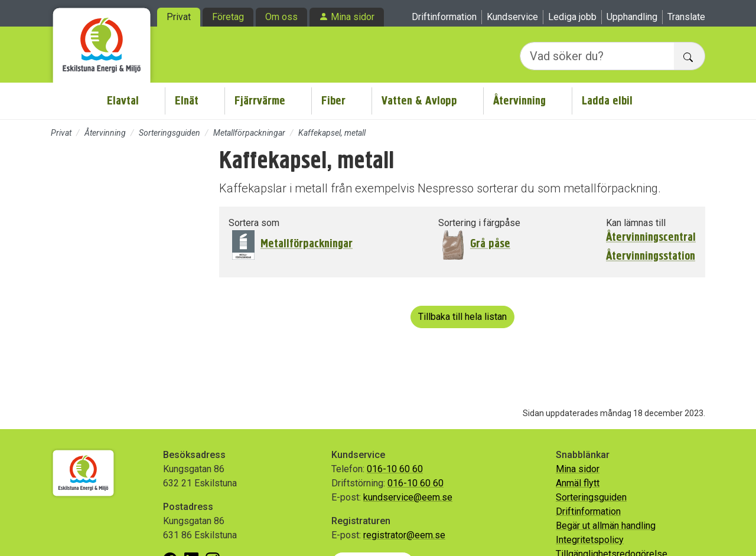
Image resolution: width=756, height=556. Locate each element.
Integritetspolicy (590, 540)
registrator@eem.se (404, 535)
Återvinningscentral (651, 237)
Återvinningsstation (651, 256)
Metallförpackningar (249, 133)
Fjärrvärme (260, 101)
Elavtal (123, 101)
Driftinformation (444, 17)
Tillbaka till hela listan (462, 317)
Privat (179, 17)
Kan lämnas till (636, 223)
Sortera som (254, 223)
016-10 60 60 (395, 469)
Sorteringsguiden (170, 133)
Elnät (187, 101)
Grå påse (490, 243)
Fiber (333, 101)
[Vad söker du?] (597, 56)
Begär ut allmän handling (606, 526)
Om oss (281, 17)
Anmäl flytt (578, 483)
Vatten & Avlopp (419, 101)
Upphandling (632, 17)
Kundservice (512, 17)
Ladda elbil (607, 101)
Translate (686, 17)
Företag (228, 17)
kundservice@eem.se (408, 497)
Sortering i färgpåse (479, 223)
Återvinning (519, 101)
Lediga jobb (572, 17)
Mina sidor (353, 17)
